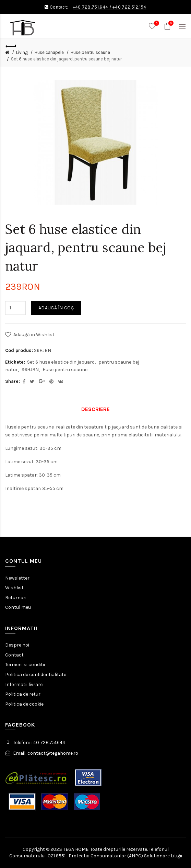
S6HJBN (30, 370)
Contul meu (18, 607)
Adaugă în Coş (56, 308)
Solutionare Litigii (163, 856)
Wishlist (14, 588)
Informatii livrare (24, 684)
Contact (14, 655)
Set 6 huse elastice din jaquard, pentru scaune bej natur (66, 59)
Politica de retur (23, 694)
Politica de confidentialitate (36, 675)
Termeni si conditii (25, 665)
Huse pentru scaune (90, 52)
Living (22, 52)
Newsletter (17, 578)
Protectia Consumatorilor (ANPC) (106, 856)
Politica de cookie (24, 704)
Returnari (16, 598)
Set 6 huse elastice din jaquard (61, 362)
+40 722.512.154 (129, 7)
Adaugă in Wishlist (34, 335)
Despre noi (17, 645)
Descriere (95, 409)
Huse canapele (49, 52)
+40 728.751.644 (91, 7)
